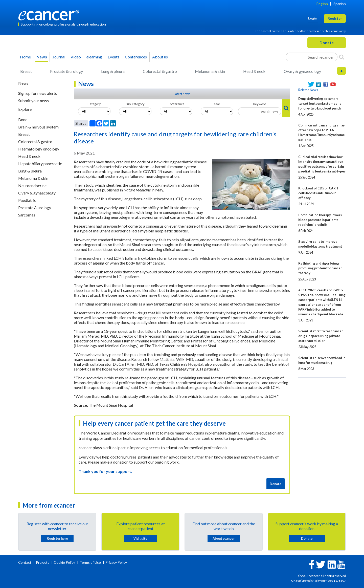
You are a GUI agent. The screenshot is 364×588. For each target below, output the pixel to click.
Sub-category (135, 104)
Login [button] (313, 18)
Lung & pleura (113, 71)
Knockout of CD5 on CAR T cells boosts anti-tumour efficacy (318, 193)
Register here (57, 538)
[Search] (342, 57)
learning (94, 57)
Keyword (260, 104)
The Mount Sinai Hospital (111, 405)
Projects (43, 562)
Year (217, 104)
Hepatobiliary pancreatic (40, 164)
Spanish (340, 4)
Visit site (140, 538)
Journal (59, 57)
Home (25, 57)
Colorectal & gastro (160, 71)
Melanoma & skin (210, 71)
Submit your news (33, 101)
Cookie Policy (64, 562)
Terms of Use (90, 562)
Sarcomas (27, 215)
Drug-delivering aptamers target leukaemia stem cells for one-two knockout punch (320, 103)
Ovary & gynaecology (302, 71)
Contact (25, 562)
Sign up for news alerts (38, 93)
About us (160, 57)
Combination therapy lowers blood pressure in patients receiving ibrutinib (320, 220)
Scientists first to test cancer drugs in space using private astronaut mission (321, 336)
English (322, 4)
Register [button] (335, 18)
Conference (176, 104)
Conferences (136, 57)
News (42, 57)
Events (113, 57)
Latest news (182, 94)
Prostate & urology (66, 71)
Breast (26, 71)
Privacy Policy (116, 562)
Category (94, 104)
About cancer (224, 538)
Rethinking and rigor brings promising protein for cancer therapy (320, 268)
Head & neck (254, 71)
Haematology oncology (39, 149)
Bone (23, 119)
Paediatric (27, 200)
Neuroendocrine (32, 186)
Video (76, 57)
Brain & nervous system (38, 127)
